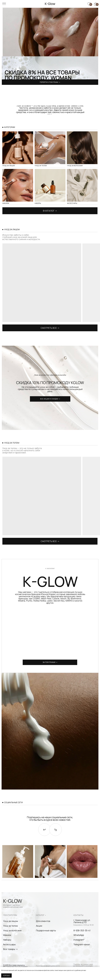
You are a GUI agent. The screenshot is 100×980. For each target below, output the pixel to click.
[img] (50, 185)
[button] (50, 399)
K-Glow (50, 4)
